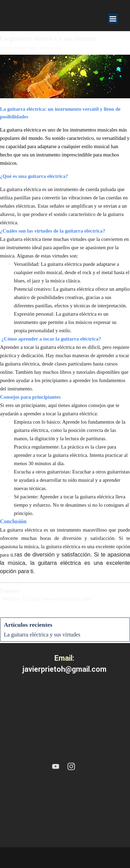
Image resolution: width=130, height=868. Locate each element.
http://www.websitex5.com (61, 599)
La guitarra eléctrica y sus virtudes (42, 635)
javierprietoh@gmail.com (64, 669)
